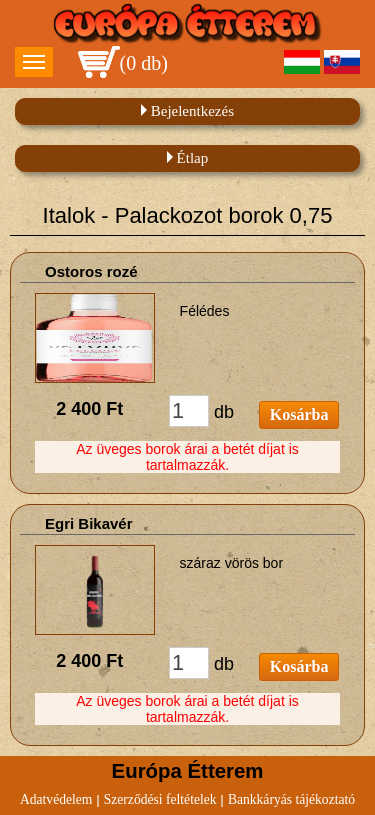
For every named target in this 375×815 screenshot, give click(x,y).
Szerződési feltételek (160, 799)
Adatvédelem (56, 799)
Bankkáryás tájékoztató (291, 799)
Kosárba (299, 414)
